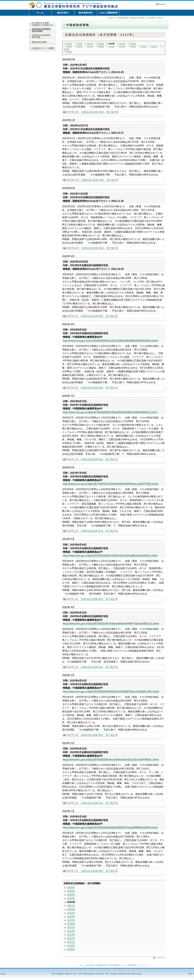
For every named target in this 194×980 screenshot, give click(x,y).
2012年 (144, 46)
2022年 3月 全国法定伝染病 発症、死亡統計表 (92, 735)
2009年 (69, 52)
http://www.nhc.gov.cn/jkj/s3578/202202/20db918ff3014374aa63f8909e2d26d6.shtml (110, 827)
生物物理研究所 (102, 965)
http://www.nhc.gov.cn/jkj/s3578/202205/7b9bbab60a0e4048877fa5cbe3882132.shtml (111, 624)
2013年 (133, 46)
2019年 (69, 46)
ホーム (82, 965)
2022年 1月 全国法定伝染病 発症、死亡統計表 (92, 871)
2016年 (101, 46)
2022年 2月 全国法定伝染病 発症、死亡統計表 (92, 803)
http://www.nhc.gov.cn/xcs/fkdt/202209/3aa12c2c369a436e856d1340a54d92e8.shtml (110, 341)
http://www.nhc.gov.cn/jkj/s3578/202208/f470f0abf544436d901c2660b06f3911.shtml (110, 412)
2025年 (80, 44)
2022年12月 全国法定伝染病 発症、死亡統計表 (92, 112)
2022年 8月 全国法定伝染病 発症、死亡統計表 (92, 388)
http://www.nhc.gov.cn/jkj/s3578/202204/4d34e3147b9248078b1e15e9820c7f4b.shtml (111, 692)
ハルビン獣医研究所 (129, 965)
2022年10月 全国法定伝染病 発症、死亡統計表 (92, 248)
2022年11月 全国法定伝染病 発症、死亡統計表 (92, 180)
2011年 (154, 46)
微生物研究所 (115, 965)
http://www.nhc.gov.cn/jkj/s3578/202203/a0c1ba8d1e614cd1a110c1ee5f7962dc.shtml (111, 759)
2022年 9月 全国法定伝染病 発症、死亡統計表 (92, 316)
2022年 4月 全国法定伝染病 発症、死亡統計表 (92, 667)
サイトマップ (143, 965)
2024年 (90, 44)
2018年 (80, 46)
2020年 (133, 44)
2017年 (90, 46)
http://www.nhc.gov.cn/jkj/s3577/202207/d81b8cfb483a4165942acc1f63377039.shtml (110, 484)
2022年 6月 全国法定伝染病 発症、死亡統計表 (92, 531)
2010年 (71, 946)
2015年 (112, 46)
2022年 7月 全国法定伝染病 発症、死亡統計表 (92, 459)
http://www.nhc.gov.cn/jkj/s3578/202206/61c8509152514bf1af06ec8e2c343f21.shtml (110, 556)
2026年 (69, 44)
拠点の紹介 (90, 965)
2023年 (101, 44)
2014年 (122, 46)
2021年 (122, 44)
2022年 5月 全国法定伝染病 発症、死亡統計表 (92, 599)
